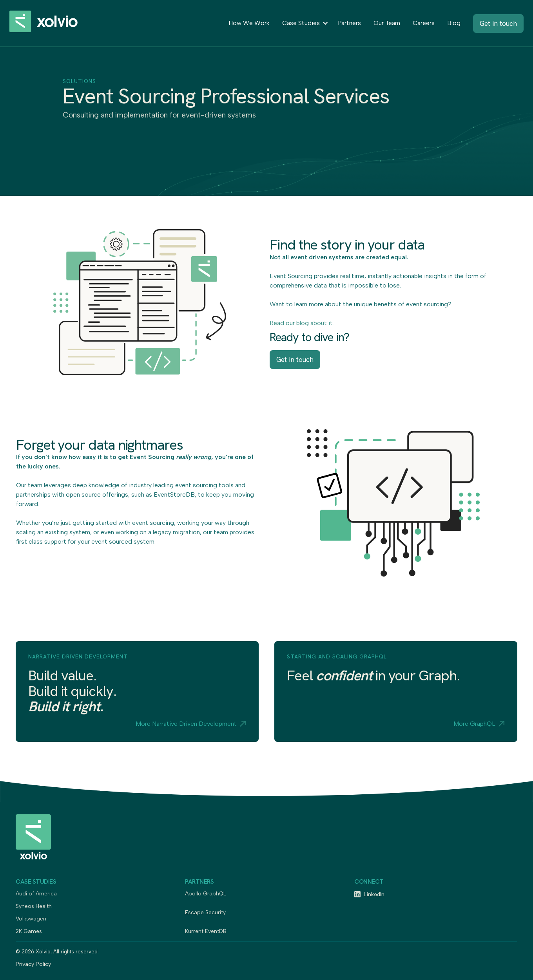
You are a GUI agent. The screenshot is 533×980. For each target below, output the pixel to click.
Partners (349, 23)
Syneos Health (34, 907)
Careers (424, 23)
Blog (454, 23)
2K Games (29, 932)
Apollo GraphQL (206, 894)
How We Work (249, 23)
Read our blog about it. (302, 323)
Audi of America (36, 894)
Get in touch (295, 359)
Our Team (387, 23)
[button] (304, 23)
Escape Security (205, 913)
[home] (53, 23)
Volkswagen (31, 919)
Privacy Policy (33, 965)
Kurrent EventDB (206, 932)
